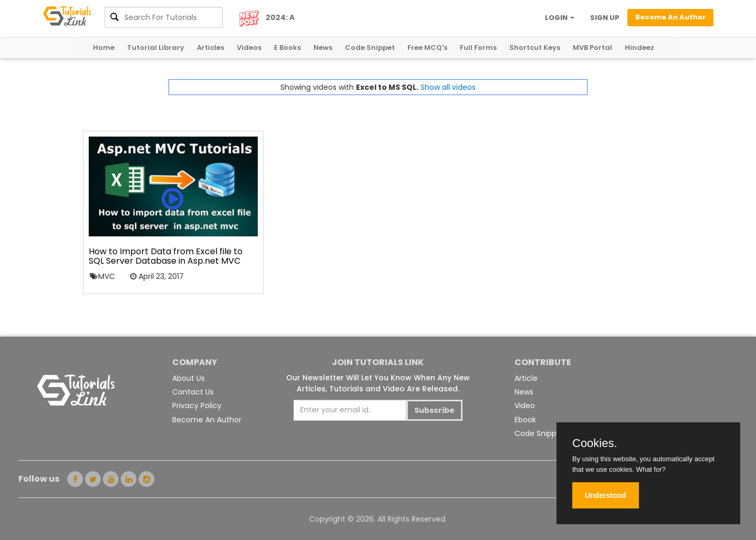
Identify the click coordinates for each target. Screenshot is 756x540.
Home (104, 48)
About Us (188, 378)
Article (526, 378)
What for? (650, 469)
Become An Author (207, 420)
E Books (287, 48)
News (323, 48)
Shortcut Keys (535, 48)
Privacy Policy (197, 406)
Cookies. (595, 443)
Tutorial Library (156, 48)
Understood (606, 495)
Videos (249, 48)
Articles (211, 48)
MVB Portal (592, 48)
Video (525, 406)
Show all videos (448, 87)
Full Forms (478, 48)
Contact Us (193, 392)
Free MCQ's (427, 48)
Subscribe (434, 410)
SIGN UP (605, 18)
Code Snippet (370, 48)
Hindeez (639, 48)
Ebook (525, 420)
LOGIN (560, 18)
